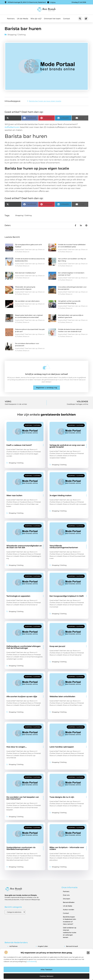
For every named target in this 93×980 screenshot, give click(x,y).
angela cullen (43, 946)
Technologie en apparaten (18, 596)
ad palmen (14, 946)
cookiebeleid (31, 961)
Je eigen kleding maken (61, 495)
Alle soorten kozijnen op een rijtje (22, 696)
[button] (88, 953)
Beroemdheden (69, 902)
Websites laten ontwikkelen (62, 696)
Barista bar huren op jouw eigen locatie (45, 101)
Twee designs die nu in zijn (62, 797)
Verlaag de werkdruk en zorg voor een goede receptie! (67, 446)
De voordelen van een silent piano (27, 301)
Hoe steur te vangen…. (17, 747)
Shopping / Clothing (17, 35)
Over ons (66, 895)
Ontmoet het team (52, 19)
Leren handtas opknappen (62, 747)
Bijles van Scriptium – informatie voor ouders (67, 848)
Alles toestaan (47, 969)
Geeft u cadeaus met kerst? (19, 445)
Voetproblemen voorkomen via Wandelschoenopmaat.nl (21, 848)
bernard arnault (72, 946)
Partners (11, 19)
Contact (67, 19)
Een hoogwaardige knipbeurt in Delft (67, 596)
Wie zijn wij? (36, 19)
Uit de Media (23, 19)
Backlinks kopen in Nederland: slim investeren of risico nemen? (70, 920)
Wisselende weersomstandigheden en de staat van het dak (24, 547)
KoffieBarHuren (12, 127)
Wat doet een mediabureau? (25, 273)
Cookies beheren (47, 976)
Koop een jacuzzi (57, 646)
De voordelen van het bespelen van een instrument (23, 798)
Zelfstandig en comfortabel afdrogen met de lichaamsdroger (23, 647)
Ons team (67, 899)
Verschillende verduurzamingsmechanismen (64, 547)
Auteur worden (69, 910)
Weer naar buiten (14, 495)
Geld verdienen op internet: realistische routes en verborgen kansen (70, 932)
